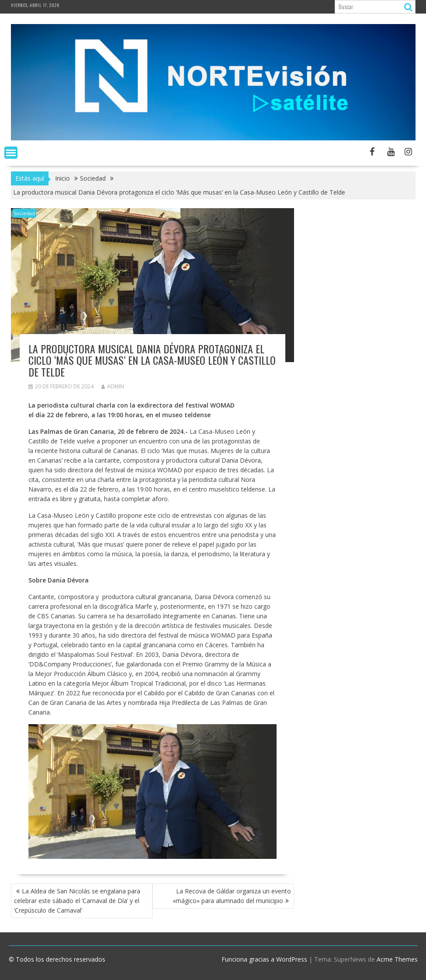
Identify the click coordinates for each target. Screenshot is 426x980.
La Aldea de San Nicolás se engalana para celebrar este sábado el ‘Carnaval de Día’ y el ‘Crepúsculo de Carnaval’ (77, 901)
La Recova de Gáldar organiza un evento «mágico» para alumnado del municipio (232, 896)
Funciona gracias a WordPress (264, 959)
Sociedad (24, 213)
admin (113, 386)
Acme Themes (397, 959)
